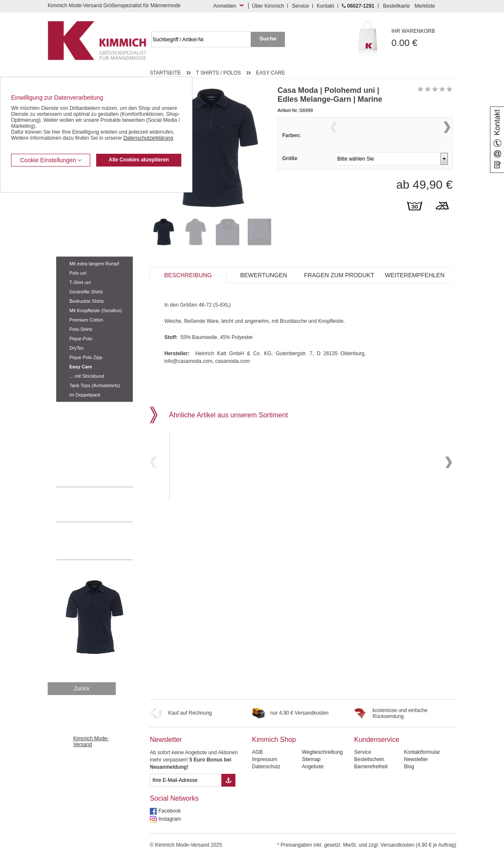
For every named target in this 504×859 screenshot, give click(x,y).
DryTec (77, 348)
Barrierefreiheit (371, 767)
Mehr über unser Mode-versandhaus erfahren (103, 541)
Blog (409, 767)
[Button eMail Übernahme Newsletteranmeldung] (228, 780)
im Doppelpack (85, 395)
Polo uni (78, 273)
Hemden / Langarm (78, 224)
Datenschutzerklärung (148, 138)
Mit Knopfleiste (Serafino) (96, 310)
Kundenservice (377, 740)
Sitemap (311, 759)
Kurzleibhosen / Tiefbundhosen (91, 198)
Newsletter (166, 740)
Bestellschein (369, 759)
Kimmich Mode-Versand (91, 741)
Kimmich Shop (274, 740)
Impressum (265, 759)
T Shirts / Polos (75, 250)
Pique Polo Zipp (86, 357)
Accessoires (70, 460)
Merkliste (425, 6)
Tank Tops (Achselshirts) (95, 385)
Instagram (170, 819)
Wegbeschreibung (322, 752)
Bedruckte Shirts (87, 301)
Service (301, 6)
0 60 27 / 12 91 (103, 504)
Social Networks (174, 798)
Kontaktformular (422, 752)
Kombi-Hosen (72, 211)
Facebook (170, 811)
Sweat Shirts (70, 434)
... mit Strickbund (87, 376)
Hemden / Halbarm (78, 237)
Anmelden (225, 6)
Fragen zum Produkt (339, 275)
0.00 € (424, 38)
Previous (334, 138)
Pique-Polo (81, 339)
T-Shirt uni (80, 282)
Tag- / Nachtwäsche (79, 422)
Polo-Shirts (81, 329)
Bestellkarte (397, 6)
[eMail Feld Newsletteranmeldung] (186, 780)
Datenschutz (266, 767)
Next (447, 138)
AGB (257, 752)
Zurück (82, 689)
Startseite (165, 73)
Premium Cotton (86, 320)
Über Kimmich (268, 6)
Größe (290, 175)
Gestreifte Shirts (86, 292)
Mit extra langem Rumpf (94, 264)
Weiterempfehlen (415, 275)
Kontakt (325, 6)
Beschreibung (188, 275)
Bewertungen (263, 275)
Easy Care (81, 367)
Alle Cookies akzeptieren (139, 160)
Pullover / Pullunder (78, 448)
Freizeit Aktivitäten (77, 408)
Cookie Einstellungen (51, 160)
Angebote (313, 767)
